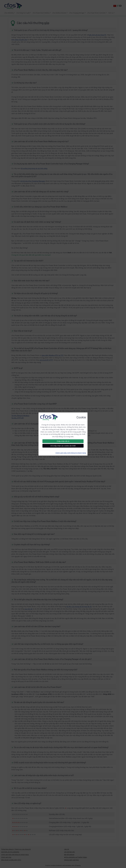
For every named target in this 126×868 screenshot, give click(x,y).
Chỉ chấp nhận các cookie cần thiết (63, 446)
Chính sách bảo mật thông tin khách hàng (71, 453)
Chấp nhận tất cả (63, 441)
